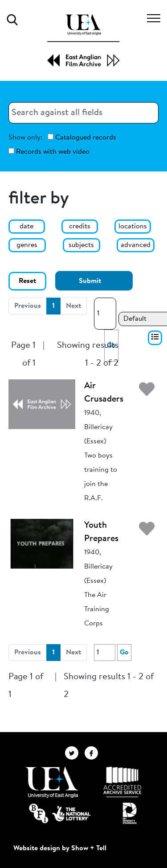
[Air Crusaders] (42, 404)
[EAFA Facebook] (94, 753)
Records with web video (49, 152)
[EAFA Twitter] (75, 753)
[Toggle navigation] (154, 20)
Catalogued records (82, 137)
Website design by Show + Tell (60, 848)
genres (27, 245)
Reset (27, 281)
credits (80, 227)
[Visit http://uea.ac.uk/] (52, 782)
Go (124, 653)
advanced (136, 245)
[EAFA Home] (83, 40)
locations (133, 227)
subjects (81, 245)
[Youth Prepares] (42, 543)
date (26, 227)
